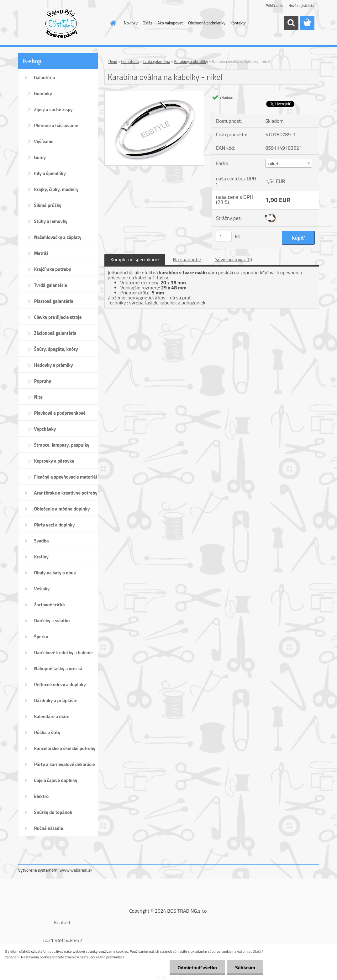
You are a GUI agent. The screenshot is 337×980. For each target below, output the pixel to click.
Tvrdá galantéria (156, 61)
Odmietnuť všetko (197, 967)
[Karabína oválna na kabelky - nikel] (154, 94)
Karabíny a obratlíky (191, 61)
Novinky (131, 23)
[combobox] (289, 163)
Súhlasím (245, 967)
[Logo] (61, 23)
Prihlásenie (274, 5)
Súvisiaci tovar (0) (233, 259)
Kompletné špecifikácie (135, 259)
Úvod (113, 61)
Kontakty (238, 23)
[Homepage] (112, 23)
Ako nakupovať (170, 23)
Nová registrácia (301, 5)
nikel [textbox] (273, 163)
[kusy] (224, 236)
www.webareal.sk (76, 870)
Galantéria (130, 61)
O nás (147, 23)
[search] (291, 23)
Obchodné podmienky (207, 23)
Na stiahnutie (187, 259)
